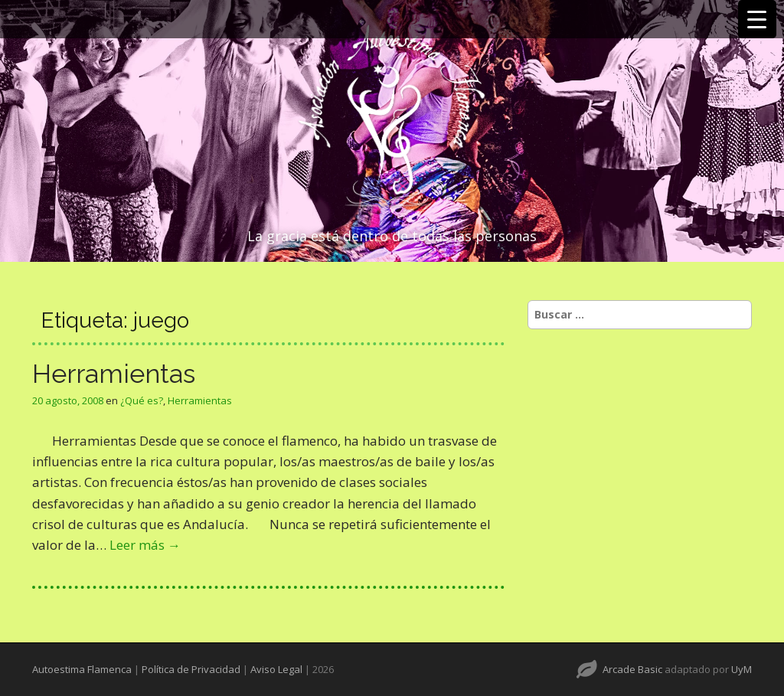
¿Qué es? (142, 400)
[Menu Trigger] (757, 19)
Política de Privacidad (191, 669)
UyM (742, 669)
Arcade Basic (632, 669)
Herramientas (114, 374)
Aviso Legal (276, 669)
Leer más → (145, 545)
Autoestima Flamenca (82, 669)
